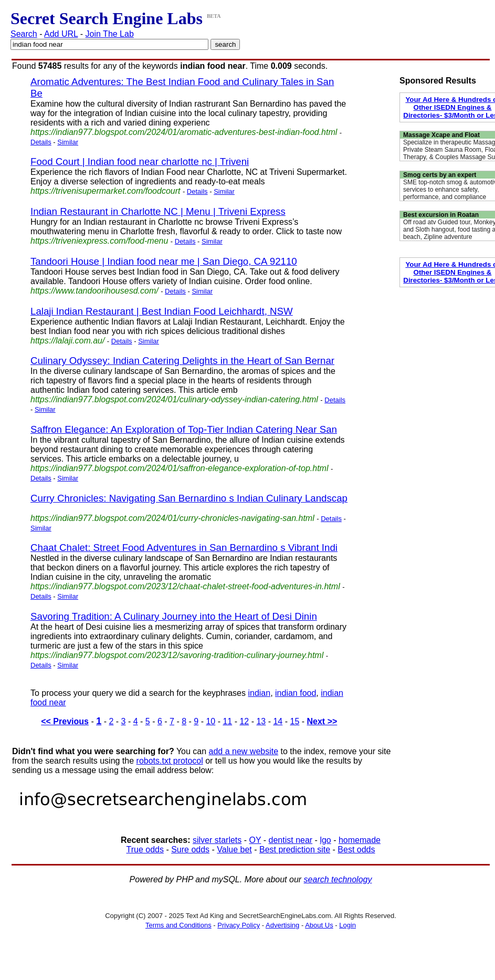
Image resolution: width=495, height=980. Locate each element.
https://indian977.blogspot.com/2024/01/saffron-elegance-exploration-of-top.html (179, 468)
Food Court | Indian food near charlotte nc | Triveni (140, 161)
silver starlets (217, 840)
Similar (68, 142)
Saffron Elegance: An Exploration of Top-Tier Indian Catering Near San (184, 429)
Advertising (282, 925)
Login (347, 925)
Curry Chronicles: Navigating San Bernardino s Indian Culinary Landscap (189, 498)
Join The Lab (110, 34)
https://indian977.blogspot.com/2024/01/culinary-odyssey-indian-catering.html (174, 399)
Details (41, 142)
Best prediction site (295, 849)
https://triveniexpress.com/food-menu (99, 241)
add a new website (244, 751)
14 (278, 721)
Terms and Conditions (178, 925)
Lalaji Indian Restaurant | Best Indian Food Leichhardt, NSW (162, 311)
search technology (338, 879)
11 (227, 721)
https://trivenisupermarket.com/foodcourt (105, 191)
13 (261, 721)
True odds (145, 849)
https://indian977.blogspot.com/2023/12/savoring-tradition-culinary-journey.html (177, 655)
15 (294, 721)
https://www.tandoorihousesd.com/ (94, 291)
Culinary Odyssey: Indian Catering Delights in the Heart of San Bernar (182, 361)
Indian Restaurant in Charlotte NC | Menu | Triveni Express (158, 211)
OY (255, 840)
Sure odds (190, 849)
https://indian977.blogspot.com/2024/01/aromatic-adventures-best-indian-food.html (184, 132)
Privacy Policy (239, 925)
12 (244, 721)
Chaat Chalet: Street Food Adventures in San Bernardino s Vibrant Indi (184, 548)
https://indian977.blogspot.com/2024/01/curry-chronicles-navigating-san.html (172, 518)
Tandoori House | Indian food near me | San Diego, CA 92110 (164, 261)
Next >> (322, 721)
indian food (296, 693)
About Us (319, 925)
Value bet (234, 849)
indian (259, 693)
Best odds (356, 849)
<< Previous (65, 721)
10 (210, 721)
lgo (325, 840)
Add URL (61, 34)
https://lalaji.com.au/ (67, 341)
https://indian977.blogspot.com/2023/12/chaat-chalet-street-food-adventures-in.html (185, 586)
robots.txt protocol (170, 761)
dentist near (291, 840)
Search (24, 34)
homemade (360, 840)
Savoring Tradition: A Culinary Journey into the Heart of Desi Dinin (174, 616)
